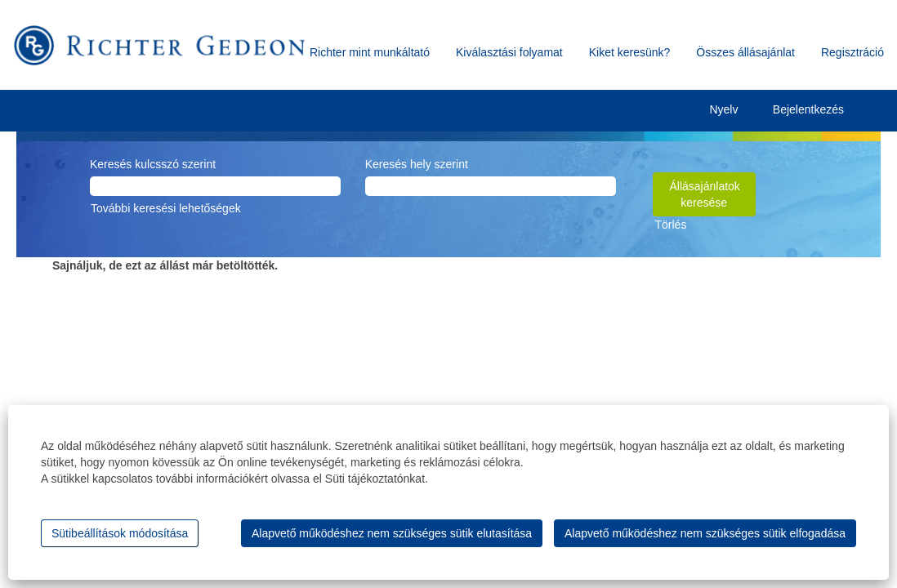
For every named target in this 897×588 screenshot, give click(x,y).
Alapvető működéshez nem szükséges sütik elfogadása (705, 533)
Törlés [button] (671, 225)
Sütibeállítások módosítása (120, 533)
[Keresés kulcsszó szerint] (215, 186)
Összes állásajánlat (745, 52)
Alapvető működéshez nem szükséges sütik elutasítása (392, 533)
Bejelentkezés (808, 109)
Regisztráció (852, 52)
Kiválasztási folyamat (509, 52)
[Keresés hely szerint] (491, 186)
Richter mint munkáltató (370, 52)
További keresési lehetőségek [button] (166, 208)
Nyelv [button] (736, 111)
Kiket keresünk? (630, 52)
